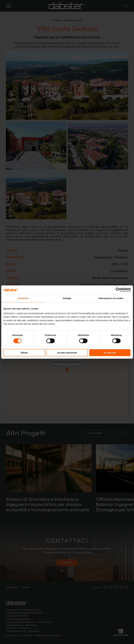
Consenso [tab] (23, 298)
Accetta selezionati (67, 352)
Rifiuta (24, 352)
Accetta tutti (110, 352)
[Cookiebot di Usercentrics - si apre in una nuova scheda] (118, 290)
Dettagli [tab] (67, 298)
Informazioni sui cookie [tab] (111, 298)
